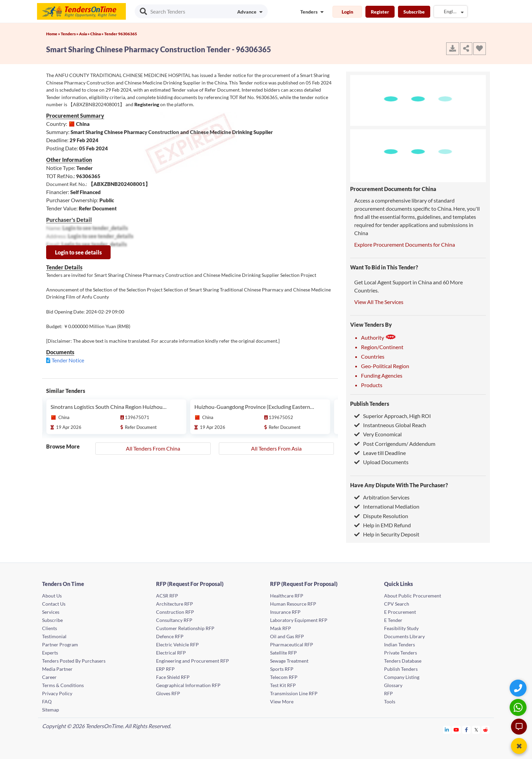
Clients (50, 628)
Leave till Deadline (380, 453)
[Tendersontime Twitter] (476, 730)
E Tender (393, 620)
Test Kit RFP (283, 685)
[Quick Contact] (519, 688)
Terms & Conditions (63, 685)
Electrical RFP (171, 653)
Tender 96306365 (121, 34)
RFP (388, 693)
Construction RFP (175, 612)
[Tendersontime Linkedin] (447, 730)
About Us (52, 596)
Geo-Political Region (385, 366)
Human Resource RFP (293, 604)
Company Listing (402, 677)
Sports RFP (282, 669)
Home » (53, 34)
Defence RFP (170, 636)
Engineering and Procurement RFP (193, 661)
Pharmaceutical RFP (292, 644)
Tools (390, 701)
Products (372, 385)
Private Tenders (401, 653)
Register (380, 12)
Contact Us (54, 604)
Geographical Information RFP (188, 685)
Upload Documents (381, 462)
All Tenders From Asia (276, 448)
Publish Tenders (370, 404)
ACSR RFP (167, 596)
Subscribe (414, 12)
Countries (373, 356)
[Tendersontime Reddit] (486, 730)
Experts (50, 653)
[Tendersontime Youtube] (457, 730)
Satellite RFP (283, 653)
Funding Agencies (382, 375)
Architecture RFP (175, 604)
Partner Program (60, 644)
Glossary (393, 685)
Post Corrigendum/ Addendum (395, 444)
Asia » (85, 34)
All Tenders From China (153, 448)
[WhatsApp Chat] (519, 707)
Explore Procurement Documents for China (405, 244)
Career (49, 677)
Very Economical (378, 434)
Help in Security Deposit (387, 534)
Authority (379, 337)
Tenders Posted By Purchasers (74, 661)
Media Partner (57, 669)
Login (347, 12)
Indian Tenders (400, 644)
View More (282, 701)
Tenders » (70, 34)
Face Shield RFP (173, 677)
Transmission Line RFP (294, 693)
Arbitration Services (382, 497)
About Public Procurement (413, 596)
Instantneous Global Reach (390, 425)
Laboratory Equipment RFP (299, 620)
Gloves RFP (168, 693)
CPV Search (397, 604)
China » (97, 34)
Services (51, 612)
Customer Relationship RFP (185, 628)
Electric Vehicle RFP (177, 644)
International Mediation (387, 506)
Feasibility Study (401, 628)
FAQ (47, 701)
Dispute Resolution (381, 516)
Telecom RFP (284, 677)
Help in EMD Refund (383, 525)
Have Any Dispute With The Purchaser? (399, 485)
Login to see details (78, 252)
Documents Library (404, 636)
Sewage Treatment (289, 661)
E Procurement (400, 612)
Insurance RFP (285, 612)
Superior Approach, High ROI (393, 416)
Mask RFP (281, 628)
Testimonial (54, 636)
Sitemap (51, 710)
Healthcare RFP (287, 596)
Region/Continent (382, 347)
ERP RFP (165, 669)
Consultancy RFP (174, 620)
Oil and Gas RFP (287, 636)
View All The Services (379, 302)
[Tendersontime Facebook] (467, 730)
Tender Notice (68, 360)
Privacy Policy (57, 693)
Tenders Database (403, 661)
